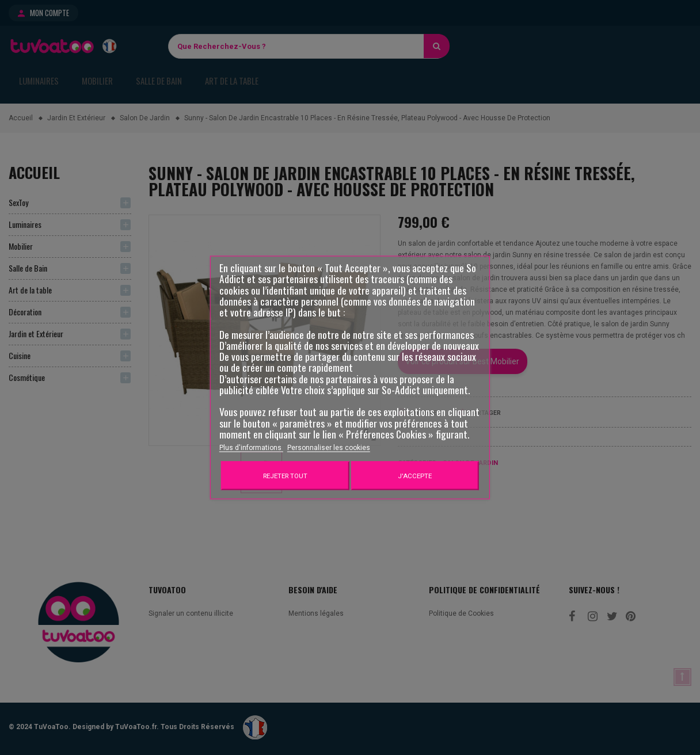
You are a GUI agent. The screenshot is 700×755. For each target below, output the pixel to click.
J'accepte (415, 476)
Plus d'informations (251, 448)
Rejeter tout (285, 476)
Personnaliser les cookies (329, 448)
